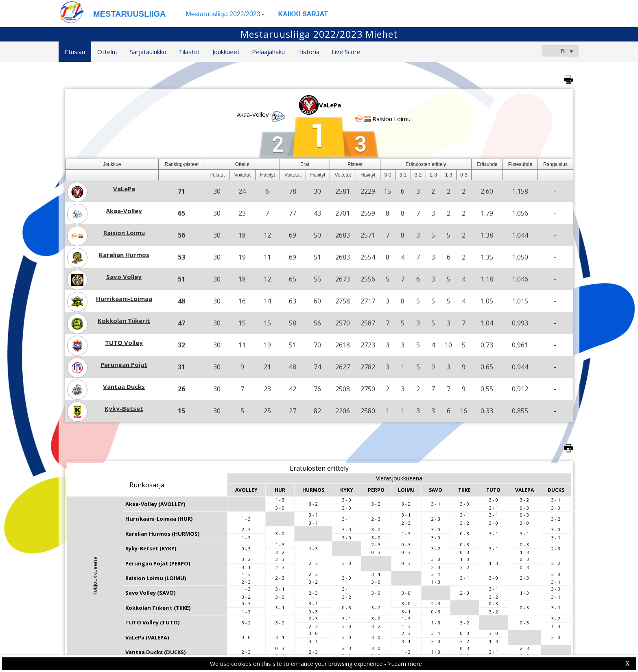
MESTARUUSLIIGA (130, 14)
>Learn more (405, 664)
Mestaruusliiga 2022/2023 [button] (225, 14)
